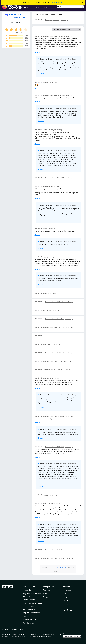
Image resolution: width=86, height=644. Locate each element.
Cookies (14, 629)
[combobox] (70, 7)
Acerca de (27, 590)
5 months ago (69, 416)
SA (46, 229)
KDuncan (48, 344)
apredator (48, 378)
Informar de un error (30, 620)
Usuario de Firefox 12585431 (54, 361)
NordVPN (16, 22)
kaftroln (48, 186)
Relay (66, 597)
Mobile (46, 594)
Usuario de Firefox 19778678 (55, 447)
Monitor (66, 601)
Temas (37, 8)
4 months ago (69, 36)
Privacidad (6, 629)
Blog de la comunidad (31, 613)
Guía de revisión (29, 623)
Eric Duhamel (49, 130)
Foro (24, 616)
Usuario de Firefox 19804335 (55, 327)
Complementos (29, 587)
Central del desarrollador (32, 603)
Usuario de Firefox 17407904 (55, 558)
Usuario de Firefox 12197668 (54, 302)
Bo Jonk (48, 504)
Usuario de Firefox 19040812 (54, 36)
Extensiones (28, 8)
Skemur (48, 257)
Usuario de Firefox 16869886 (55, 319)
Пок (46, 83)
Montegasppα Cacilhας (53, 20)
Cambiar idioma (68, 634)
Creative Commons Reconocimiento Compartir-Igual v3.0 (20, 636)
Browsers (67, 590)
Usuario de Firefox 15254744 (55, 178)
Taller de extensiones (31, 600)
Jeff (46, 495)
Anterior (44, 567)
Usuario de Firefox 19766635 (55, 550)
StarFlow (48, 310)
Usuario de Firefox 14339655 (55, 416)
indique (15, 634)
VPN (65, 594)
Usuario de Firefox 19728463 (55, 353)
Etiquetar (37, 52)
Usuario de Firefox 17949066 (55, 370)
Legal (21, 629)
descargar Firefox (56, 2)
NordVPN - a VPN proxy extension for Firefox (17, 17)
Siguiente (71, 567)
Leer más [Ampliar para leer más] (41, 482)
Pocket (66, 604)
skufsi (47, 336)
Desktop (46, 590)
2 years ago (64, 20)
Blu (46, 293)
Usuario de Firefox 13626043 (54, 95)
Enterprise (47, 597)
